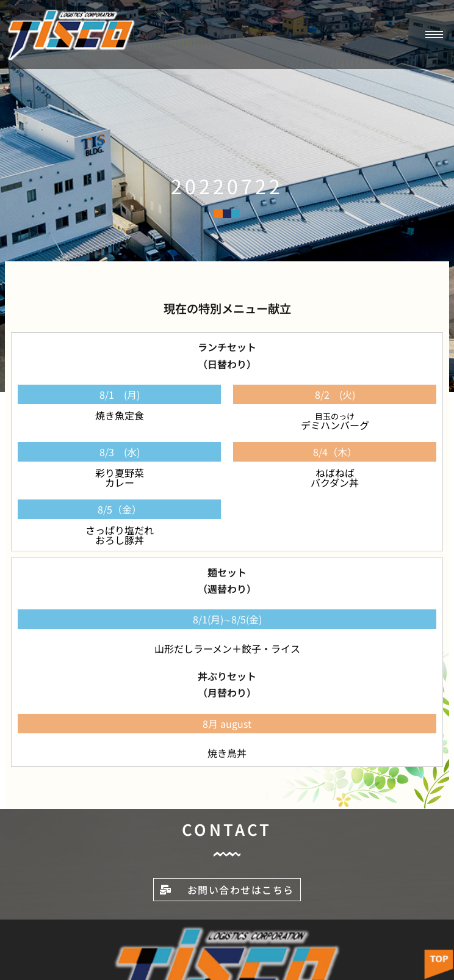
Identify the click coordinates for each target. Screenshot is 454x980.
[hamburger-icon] (434, 34)
